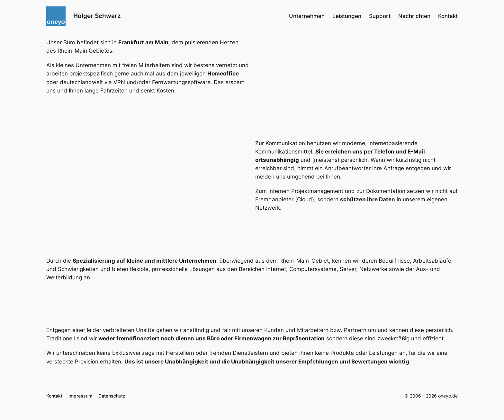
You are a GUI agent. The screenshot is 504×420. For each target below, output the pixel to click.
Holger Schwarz (97, 16)
